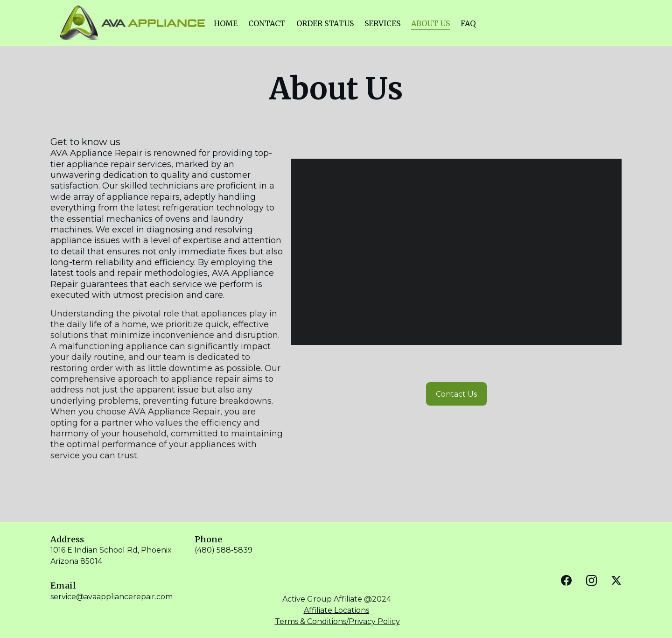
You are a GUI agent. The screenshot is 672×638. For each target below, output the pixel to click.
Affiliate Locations (336, 610)
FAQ (468, 23)
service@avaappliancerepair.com (112, 597)
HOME (226, 23)
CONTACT (267, 23)
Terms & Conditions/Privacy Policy (337, 621)
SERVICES (382, 23)
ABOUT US (430, 23)
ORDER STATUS (325, 23)
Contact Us (456, 394)
